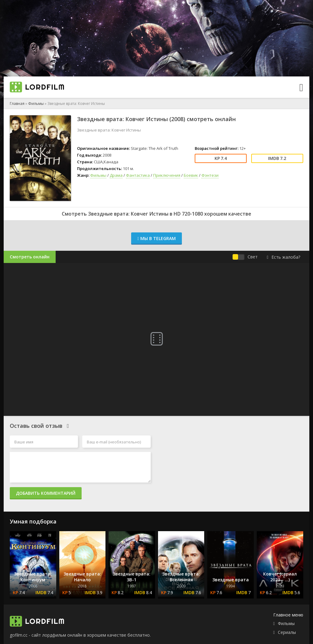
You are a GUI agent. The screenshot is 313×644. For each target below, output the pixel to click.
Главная (17, 104)
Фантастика (138, 175)
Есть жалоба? (284, 257)
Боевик (191, 175)
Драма (116, 175)
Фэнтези (210, 175)
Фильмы (36, 104)
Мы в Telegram (156, 238)
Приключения (167, 175)
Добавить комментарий (46, 493)
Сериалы (287, 632)
